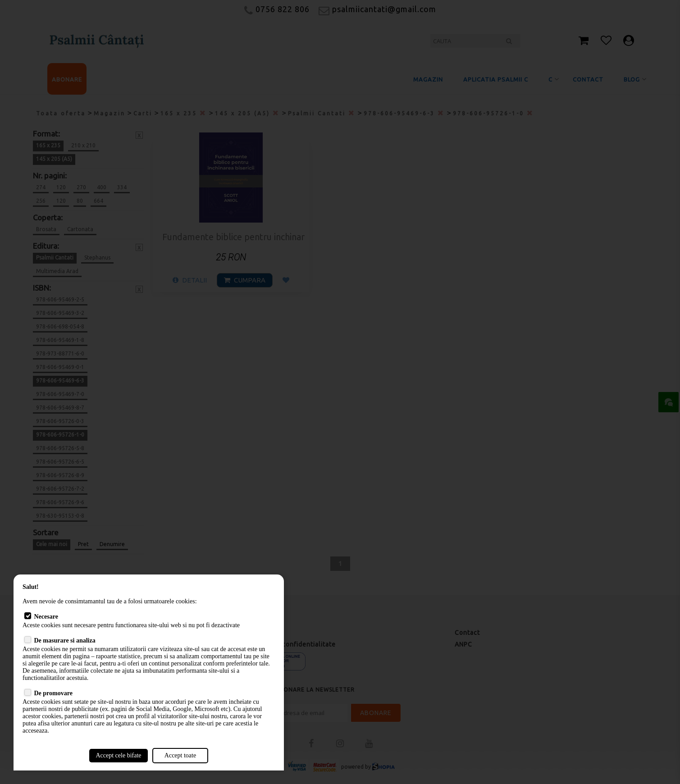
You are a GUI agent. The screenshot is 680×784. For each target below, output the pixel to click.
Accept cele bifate (118, 755)
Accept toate (180, 755)
